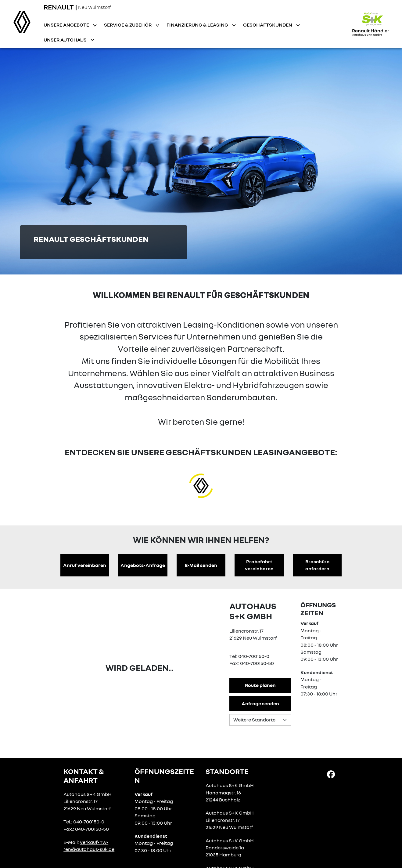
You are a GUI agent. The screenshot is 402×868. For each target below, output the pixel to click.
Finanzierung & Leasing (198, 25)
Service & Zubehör (128, 25)
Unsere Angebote (67, 25)
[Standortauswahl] (260, 720)
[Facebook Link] (331, 774)
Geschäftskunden (268, 25)
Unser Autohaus (66, 40)
